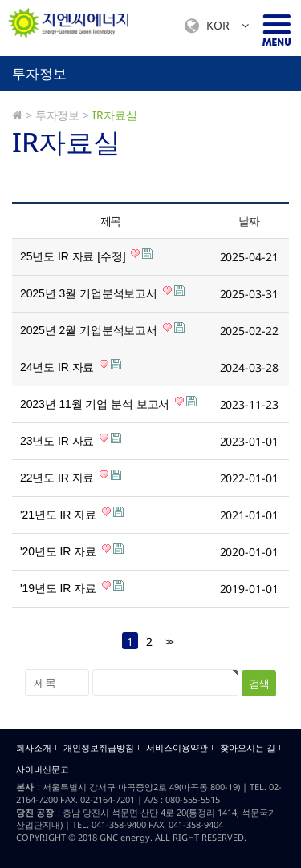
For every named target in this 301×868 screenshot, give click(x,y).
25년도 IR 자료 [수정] (86, 256)
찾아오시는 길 (248, 748)
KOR (217, 26)
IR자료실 (115, 115)
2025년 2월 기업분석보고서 (102, 329)
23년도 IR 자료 (71, 440)
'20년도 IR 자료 (72, 551)
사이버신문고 (43, 769)
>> (168, 642)
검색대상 (0, 57)
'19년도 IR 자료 (72, 587)
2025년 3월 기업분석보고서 (102, 293)
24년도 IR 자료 (71, 366)
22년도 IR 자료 (71, 477)
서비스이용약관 (177, 748)
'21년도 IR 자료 (72, 514)
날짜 (248, 221)
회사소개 (34, 748)
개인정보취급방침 (99, 748)
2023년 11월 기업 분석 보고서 (108, 403)
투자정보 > (62, 115)
